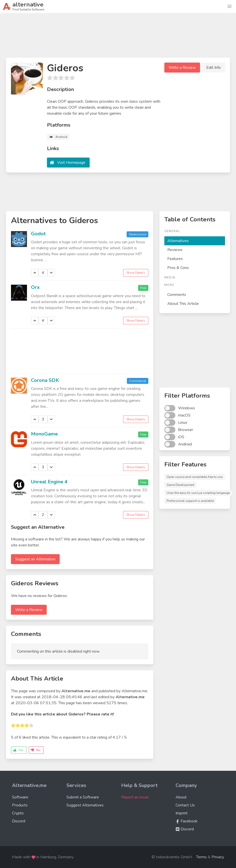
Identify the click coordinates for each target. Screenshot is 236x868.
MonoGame (44, 434)
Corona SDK (45, 380)
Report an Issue (135, 797)
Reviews (175, 250)
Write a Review (182, 68)
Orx (35, 287)
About (181, 797)
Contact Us (185, 805)
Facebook (187, 821)
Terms (201, 857)
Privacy (218, 857)
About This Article (183, 304)
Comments (177, 295)
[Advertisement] (118, 37)
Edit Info (214, 68)
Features (175, 259)
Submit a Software (83, 797)
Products (20, 805)
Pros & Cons (178, 268)
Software (20, 797)
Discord (19, 821)
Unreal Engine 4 (49, 482)
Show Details (136, 273)
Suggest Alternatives (85, 805)
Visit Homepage (71, 163)
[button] (230, 6)
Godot (38, 234)
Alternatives (178, 241)
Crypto (18, 813)
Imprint (182, 813)
